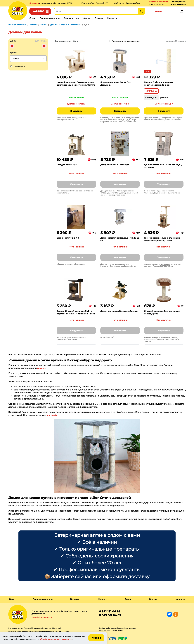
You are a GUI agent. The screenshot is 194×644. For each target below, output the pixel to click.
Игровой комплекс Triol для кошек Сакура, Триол (162, 312)
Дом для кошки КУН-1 (67, 165)
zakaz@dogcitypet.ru (42, 617)
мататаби (52, 415)
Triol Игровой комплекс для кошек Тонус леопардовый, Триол (162, 239)
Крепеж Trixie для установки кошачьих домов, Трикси (159, 84)
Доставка (34, 3)
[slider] (12, 46)
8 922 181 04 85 (179, 2)
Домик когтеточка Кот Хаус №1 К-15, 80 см (120, 239)
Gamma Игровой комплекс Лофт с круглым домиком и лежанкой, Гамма (76, 312)
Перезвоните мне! (158, 2)
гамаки (41, 368)
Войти (158, 12)
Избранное (170, 12)
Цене (76, 41)
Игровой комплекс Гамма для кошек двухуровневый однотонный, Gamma (76, 84)
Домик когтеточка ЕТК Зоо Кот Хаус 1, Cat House (163, 166)
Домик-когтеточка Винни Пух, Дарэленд (116, 84)
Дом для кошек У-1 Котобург (115, 165)
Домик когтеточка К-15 (68, 238)
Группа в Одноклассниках (176, 614)
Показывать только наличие (126, 41)
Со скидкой (20, 67)
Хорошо (96, 638)
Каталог (38, 11)
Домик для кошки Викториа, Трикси (119, 311)
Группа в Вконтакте (170, 614)
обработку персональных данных (56, 639)
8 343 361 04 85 (178, 5)
